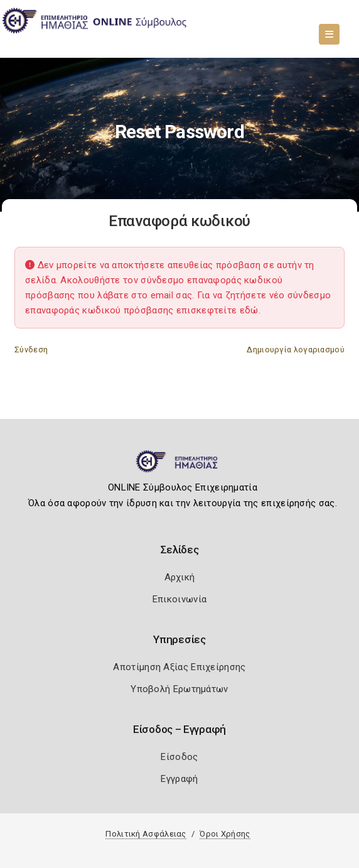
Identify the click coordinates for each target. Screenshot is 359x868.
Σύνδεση (31, 350)
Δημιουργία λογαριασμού (296, 350)
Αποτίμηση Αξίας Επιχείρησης (179, 667)
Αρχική (180, 577)
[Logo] (180, 467)
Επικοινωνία (179, 599)
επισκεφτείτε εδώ (217, 310)
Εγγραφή (179, 779)
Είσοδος (179, 757)
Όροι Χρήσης (225, 834)
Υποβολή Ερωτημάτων (179, 689)
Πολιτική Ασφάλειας (146, 834)
